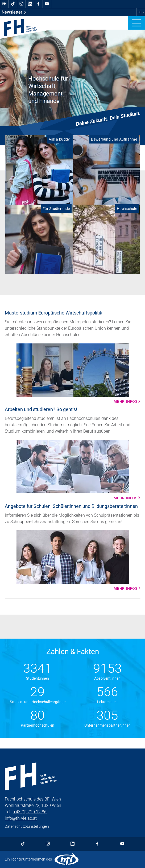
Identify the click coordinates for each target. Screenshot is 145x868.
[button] (136, 23)
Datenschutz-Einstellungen (27, 826)
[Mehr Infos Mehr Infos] (72, 373)
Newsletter (14, 12)
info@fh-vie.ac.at (21, 818)
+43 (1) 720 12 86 (30, 812)
